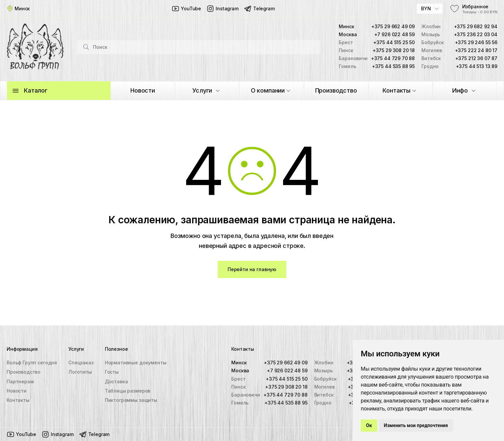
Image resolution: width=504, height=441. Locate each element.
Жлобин (324, 363)
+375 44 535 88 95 (393, 67)
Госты (112, 372)
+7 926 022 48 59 (395, 35)
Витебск (324, 395)
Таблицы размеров (128, 391)
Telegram (259, 9)
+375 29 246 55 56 (476, 43)
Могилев (324, 387)
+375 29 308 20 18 (394, 51)
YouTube (186, 9)
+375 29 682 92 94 (476, 27)
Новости (17, 391)
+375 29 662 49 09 (393, 27)
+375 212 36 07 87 (476, 59)
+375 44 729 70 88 (393, 59)
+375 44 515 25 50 (394, 43)
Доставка (116, 381)
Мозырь (324, 371)
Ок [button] (369, 425)
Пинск (239, 387)
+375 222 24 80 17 (476, 51)
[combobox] (430, 9)
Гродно (323, 403)
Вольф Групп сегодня (32, 363)
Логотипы (80, 372)
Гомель (240, 403)
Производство (24, 372)
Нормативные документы (136, 363)
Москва (241, 371)
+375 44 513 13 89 (477, 67)
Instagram (222, 9)
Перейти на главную (252, 271)
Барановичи (246, 395)
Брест (239, 379)
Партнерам (20, 381)
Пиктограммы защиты (131, 400)
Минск (239, 363)
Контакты (18, 400)
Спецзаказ (81, 363)
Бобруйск (325, 379)
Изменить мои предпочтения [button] (416, 425)
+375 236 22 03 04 (476, 35)
